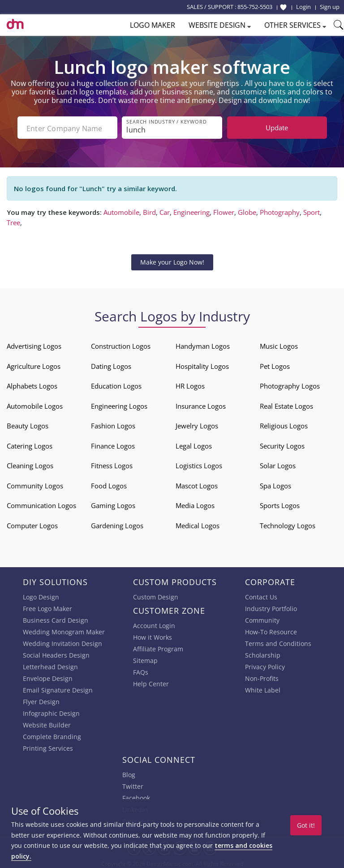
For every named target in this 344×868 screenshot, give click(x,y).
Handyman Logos (203, 344)
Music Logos (279, 344)
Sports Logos (280, 504)
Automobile (121, 210)
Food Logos (109, 484)
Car (165, 210)
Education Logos (116, 384)
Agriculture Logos (34, 364)
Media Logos (195, 504)
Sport (312, 210)
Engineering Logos (119, 404)
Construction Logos (121, 344)
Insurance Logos (201, 404)
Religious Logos (284, 424)
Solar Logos (278, 464)
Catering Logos (30, 444)
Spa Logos (275, 484)
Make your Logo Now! (172, 260)
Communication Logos (41, 504)
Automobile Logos (35, 404)
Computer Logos (32, 524)
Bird (149, 210)
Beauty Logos (28, 424)
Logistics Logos (199, 464)
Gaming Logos (113, 504)
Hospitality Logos (202, 364)
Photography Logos (290, 384)
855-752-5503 (255, 7)
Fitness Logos (112, 464)
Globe (247, 210)
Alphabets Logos (32, 384)
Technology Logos (288, 524)
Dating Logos (111, 364)
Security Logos (282, 444)
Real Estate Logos (286, 404)
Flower (224, 210)
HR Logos (190, 384)
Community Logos (35, 484)
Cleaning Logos (30, 464)
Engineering (191, 210)
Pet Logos (275, 364)
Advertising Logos (34, 344)
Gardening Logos (117, 524)
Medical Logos (198, 524)
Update (277, 128)
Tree (13, 221)
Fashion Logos (113, 424)
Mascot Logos (197, 484)
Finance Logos (113, 444)
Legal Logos (194, 444)
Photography (280, 210)
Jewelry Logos (197, 424)
